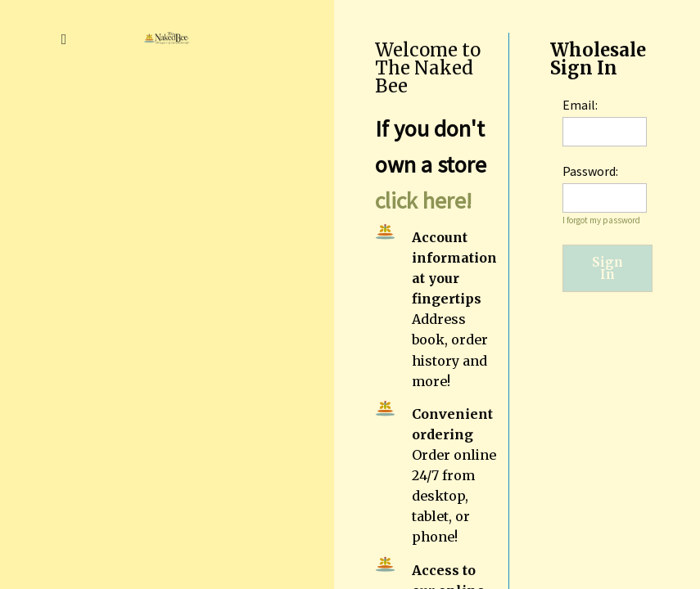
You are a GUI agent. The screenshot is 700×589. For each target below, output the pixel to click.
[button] (64, 37)
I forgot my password (601, 220)
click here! (423, 200)
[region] (517, 294)
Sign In (607, 268)
